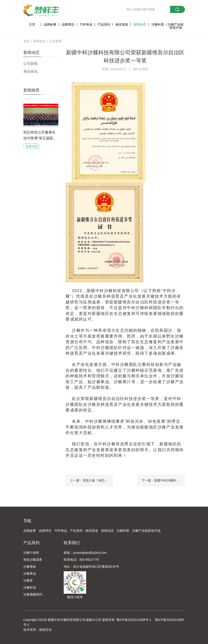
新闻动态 (140, 24)
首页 (26, 41)
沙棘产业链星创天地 (176, 26)
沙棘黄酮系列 (33, 594)
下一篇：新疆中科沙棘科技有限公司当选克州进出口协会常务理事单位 (163, 480)
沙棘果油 (30, 574)
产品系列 (104, 24)
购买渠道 (122, 24)
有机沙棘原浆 (33, 560)
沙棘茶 (28, 580)
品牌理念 (68, 24)
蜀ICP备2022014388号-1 (134, 620)
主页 (32, 24)
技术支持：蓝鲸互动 (37, 630)
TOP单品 (86, 24)
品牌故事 (50, 24)
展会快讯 (31, 71)
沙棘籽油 (30, 587)
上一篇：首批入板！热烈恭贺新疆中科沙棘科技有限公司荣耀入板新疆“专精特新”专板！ (92, 480)
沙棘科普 (158, 24)
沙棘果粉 (30, 567)
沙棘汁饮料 (31, 553)
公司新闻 (55, 41)
